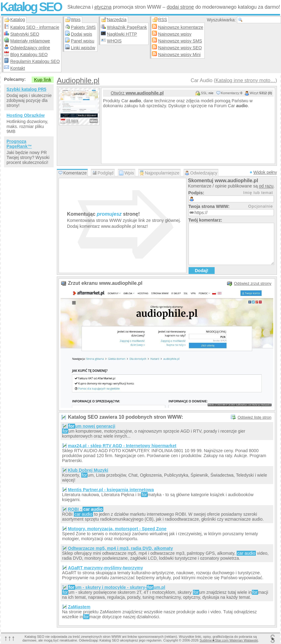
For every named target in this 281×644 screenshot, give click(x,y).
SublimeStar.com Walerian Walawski (229, 640)
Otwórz (137, 93)
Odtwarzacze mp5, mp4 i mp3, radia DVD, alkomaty (120, 548)
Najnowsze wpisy (175, 34)
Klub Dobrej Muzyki (88, 470)
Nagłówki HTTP (122, 34)
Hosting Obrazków (26, 115)
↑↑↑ (10, 638)
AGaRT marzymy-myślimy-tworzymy (105, 568)
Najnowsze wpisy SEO (180, 48)
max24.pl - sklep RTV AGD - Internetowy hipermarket (122, 446)
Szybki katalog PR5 (26, 89)
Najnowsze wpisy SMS (180, 41)
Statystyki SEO (25, 34)
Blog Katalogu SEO (29, 55)
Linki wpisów (83, 48)
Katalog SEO (31, 7)
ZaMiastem (79, 607)
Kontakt (18, 68)
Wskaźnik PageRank (127, 27)
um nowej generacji (92, 426)
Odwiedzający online (30, 48)
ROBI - (86, 509)
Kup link (43, 80)
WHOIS (114, 41)
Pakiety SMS (83, 27)
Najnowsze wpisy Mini (179, 55)
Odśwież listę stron (254, 417)
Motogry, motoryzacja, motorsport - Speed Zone (117, 529)
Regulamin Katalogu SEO (35, 61)
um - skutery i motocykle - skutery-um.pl (117, 587)
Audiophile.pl (78, 80)
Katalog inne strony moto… (245, 80)
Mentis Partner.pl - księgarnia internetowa (111, 490)
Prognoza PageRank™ (19, 144)
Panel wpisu (83, 41)
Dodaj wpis (82, 34)
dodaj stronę (180, 7)
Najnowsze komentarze (181, 27)
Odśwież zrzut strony (253, 283)
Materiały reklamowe (30, 41)
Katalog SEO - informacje (35, 27)
